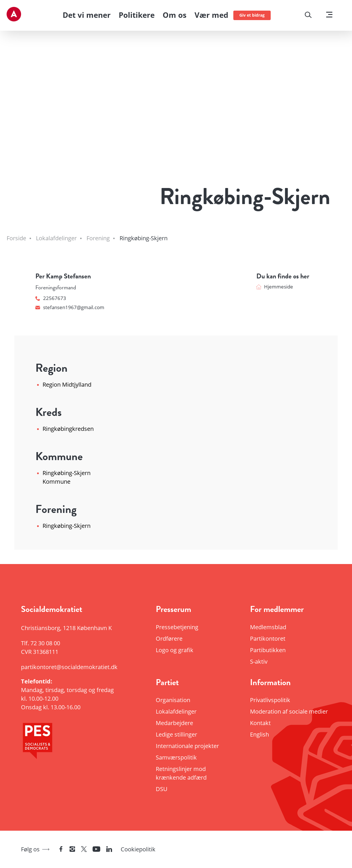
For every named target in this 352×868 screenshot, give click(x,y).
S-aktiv (259, 661)
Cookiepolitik (138, 849)
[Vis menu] (329, 15)
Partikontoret (268, 639)
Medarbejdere (174, 723)
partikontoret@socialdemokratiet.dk (68, 667)
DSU (162, 789)
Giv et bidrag (252, 15)
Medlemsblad (268, 627)
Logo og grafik (175, 650)
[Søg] (308, 15)
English (259, 734)
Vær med (211, 15)
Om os (175, 15)
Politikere (137, 15)
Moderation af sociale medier (289, 711)
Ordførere (169, 639)
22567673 (51, 298)
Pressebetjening (177, 627)
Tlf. (41, 643)
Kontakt (260, 723)
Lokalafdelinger (176, 711)
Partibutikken (268, 650)
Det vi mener (87, 15)
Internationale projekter (187, 746)
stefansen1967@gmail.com (70, 307)
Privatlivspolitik (270, 700)
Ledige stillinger (176, 734)
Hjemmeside (275, 287)
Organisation (173, 700)
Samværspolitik (176, 757)
